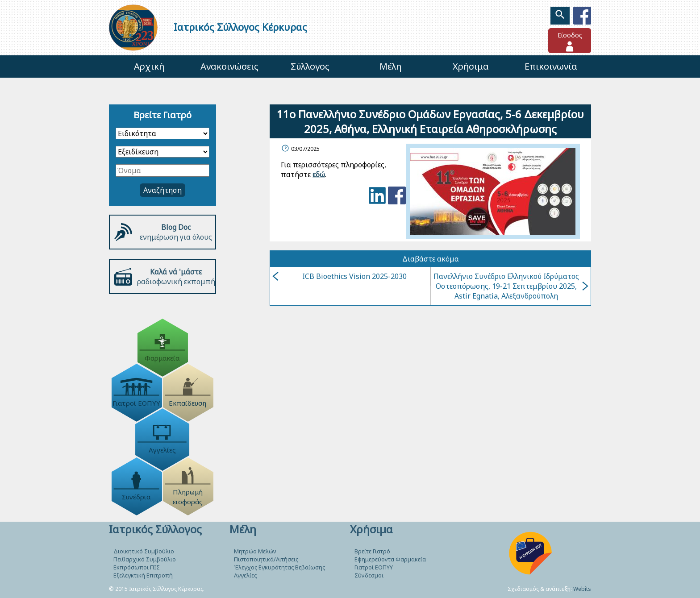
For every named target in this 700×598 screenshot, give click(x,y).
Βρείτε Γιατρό (372, 551)
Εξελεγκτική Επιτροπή (143, 575)
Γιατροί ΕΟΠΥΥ (374, 567)
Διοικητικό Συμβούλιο (144, 551)
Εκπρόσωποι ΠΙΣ (137, 567)
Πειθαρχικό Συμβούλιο (145, 559)
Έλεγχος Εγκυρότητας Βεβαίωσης (279, 567)
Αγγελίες (245, 575)
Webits (582, 589)
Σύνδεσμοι (369, 575)
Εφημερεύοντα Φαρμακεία (390, 559)
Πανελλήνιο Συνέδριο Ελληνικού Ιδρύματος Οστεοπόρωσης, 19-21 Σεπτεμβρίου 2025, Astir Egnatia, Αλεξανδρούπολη (511, 286)
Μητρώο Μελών (255, 551)
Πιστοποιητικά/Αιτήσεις (266, 559)
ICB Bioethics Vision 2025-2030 (340, 276)
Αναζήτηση (162, 190)
